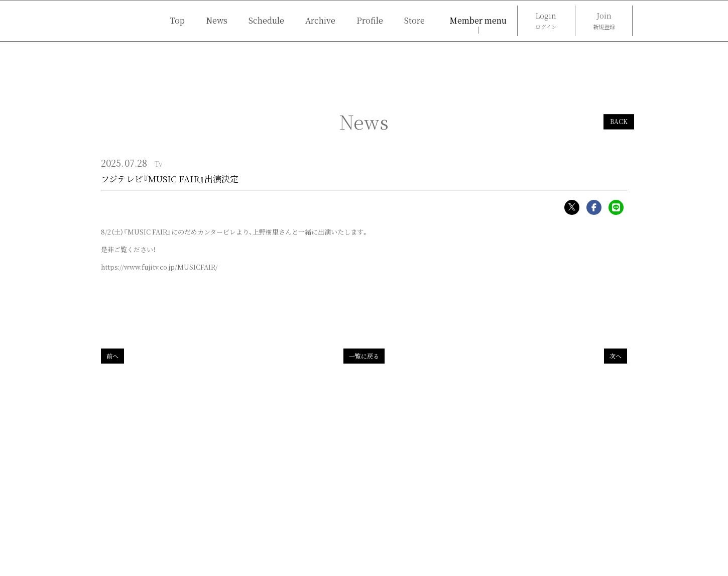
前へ (112, 356)
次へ (616, 356)
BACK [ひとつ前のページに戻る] (619, 122)
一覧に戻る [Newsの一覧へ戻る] (364, 356)
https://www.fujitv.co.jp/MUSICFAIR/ (159, 267)
